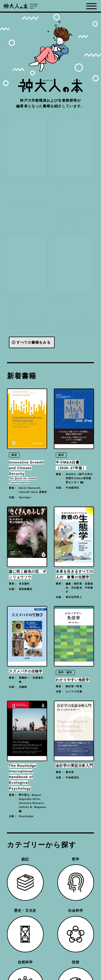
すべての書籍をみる (34, 343)
